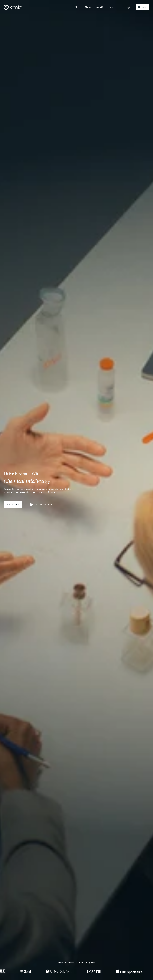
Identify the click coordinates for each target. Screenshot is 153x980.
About (88, 7)
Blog (77, 7)
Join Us (100, 7)
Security (113, 7)
